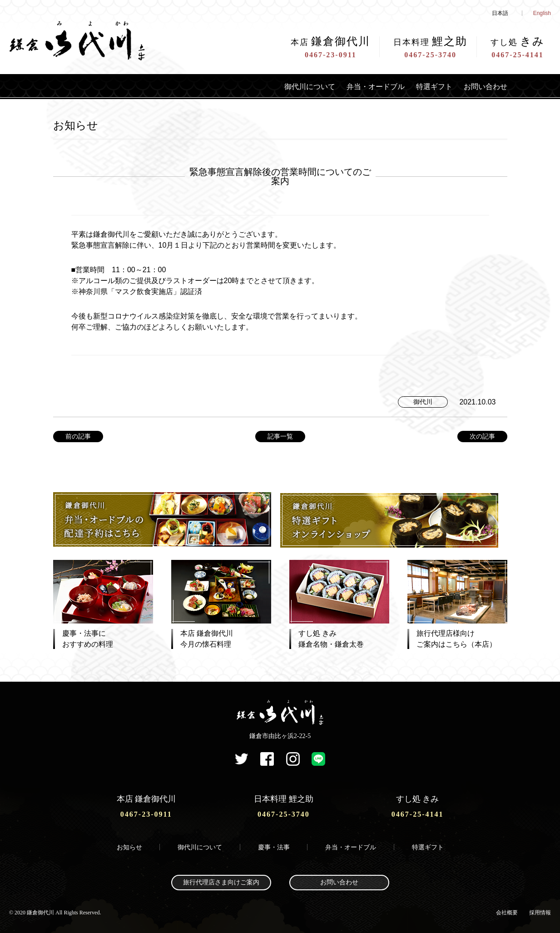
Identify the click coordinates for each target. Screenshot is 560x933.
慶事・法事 (274, 846)
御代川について (289, 86)
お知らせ (129, 846)
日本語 (500, 13)
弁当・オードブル (362, 86)
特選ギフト (426, 86)
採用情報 (540, 911)
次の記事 (482, 436)
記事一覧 (280, 436)
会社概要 (507, 911)
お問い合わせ (483, 86)
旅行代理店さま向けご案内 (221, 881)
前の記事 (78, 436)
